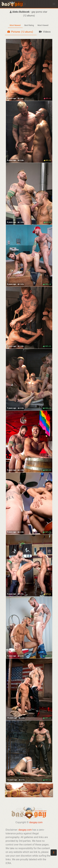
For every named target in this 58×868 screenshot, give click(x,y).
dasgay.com (36, 822)
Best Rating (29, 25)
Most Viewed (43, 25)
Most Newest (15, 25)
